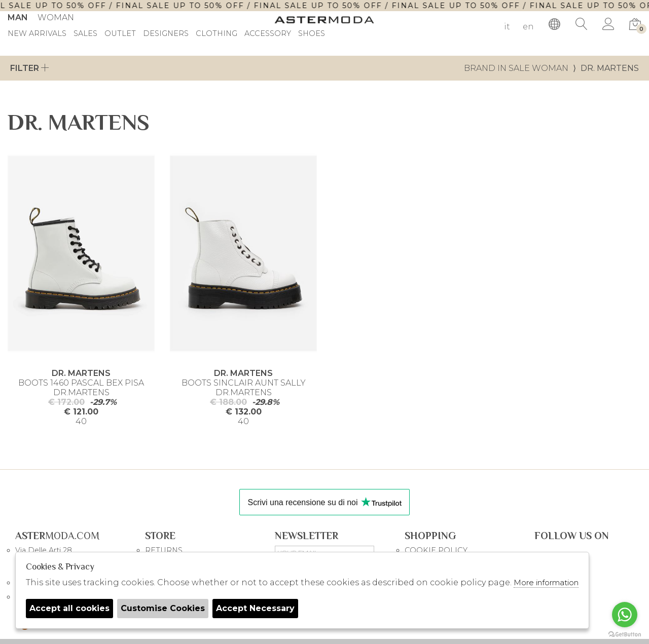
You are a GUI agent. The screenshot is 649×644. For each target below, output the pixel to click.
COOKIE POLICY (436, 550)
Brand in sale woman (516, 68)
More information (546, 582)
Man (18, 17)
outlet (120, 34)
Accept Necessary (255, 608)
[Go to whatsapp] (625, 615)
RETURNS (164, 550)
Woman (56, 17)
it (507, 27)
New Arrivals (37, 34)
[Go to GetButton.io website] (625, 634)
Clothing (217, 34)
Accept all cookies (69, 608)
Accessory (268, 34)
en (528, 27)
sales (85, 34)
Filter (30, 68)
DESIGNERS (166, 34)
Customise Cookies (163, 608)
